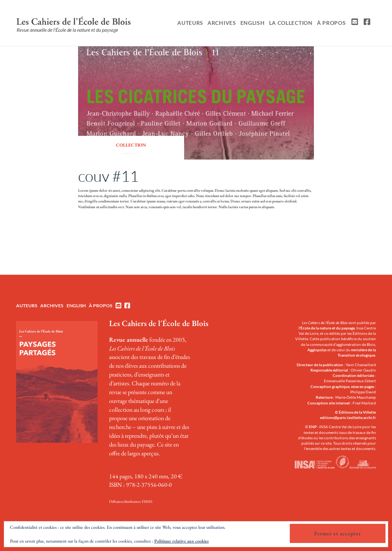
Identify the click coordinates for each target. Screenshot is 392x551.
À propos (332, 23)
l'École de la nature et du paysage (327, 328)
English (253, 23)
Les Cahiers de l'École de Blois (159, 323)
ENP (313, 427)
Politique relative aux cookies (181, 541)
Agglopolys (317, 350)
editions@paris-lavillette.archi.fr (348, 417)
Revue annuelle (129, 340)
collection (131, 145)
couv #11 (108, 176)
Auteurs (190, 23)
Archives (222, 23)
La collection (291, 23)
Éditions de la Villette (357, 412)
